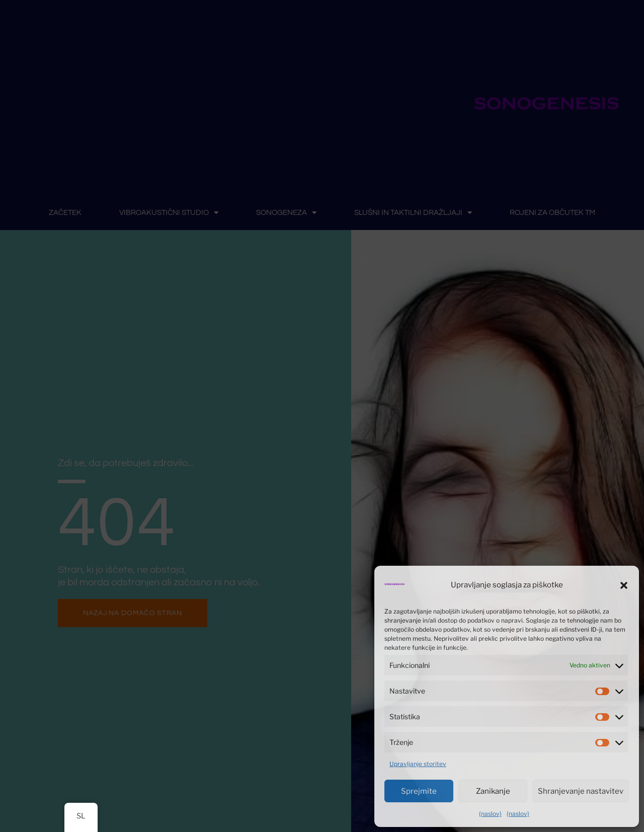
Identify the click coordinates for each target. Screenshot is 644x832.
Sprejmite (419, 791)
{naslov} (490, 814)
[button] (624, 585)
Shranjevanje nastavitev (581, 791)
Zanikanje (493, 791)
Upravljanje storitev (418, 764)
